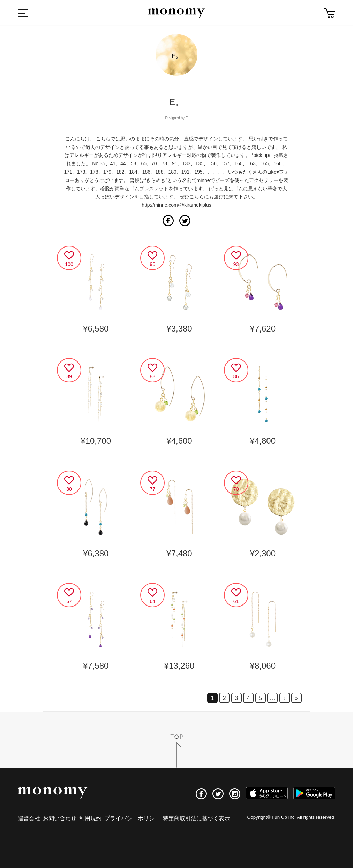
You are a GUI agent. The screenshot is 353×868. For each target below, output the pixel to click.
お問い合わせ (60, 818)
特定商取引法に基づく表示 (196, 818)
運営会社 (29, 818)
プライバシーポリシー (132, 818)
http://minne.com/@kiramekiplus (176, 205)
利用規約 (90, 818)
